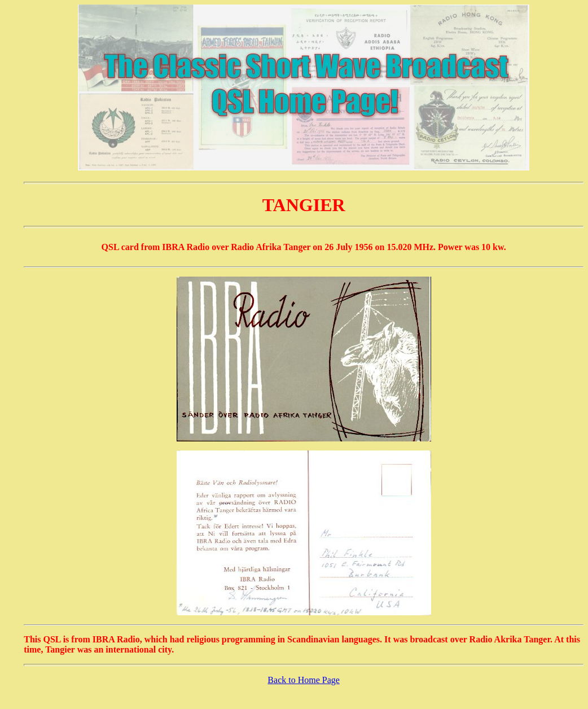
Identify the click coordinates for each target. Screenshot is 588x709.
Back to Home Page (304, 680)
